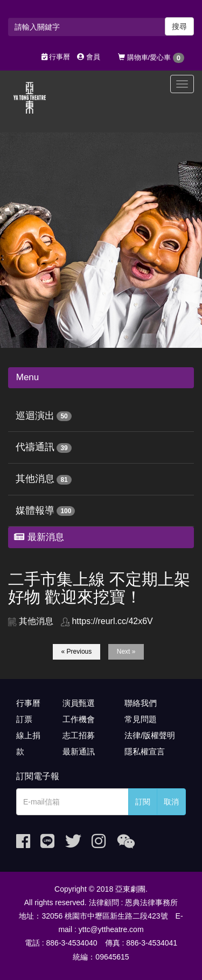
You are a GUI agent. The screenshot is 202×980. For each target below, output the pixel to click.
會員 (89, 57)
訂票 (24, 719)
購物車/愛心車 (151, 58)
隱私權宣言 (145, 751)
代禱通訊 (35, 447)
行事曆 (56, 57)
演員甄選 (79, 703)
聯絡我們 (141, 703)
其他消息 (35, 479)
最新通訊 (79, 751)
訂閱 (143, 802)
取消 (171, 802)
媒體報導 (35, 510)
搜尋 (179, 26)
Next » (126, 652)
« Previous (77, 652)
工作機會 (79, 719)
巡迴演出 (35, 416)
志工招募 (79, 735)
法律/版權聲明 (150, 735)
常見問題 (141, 719)
